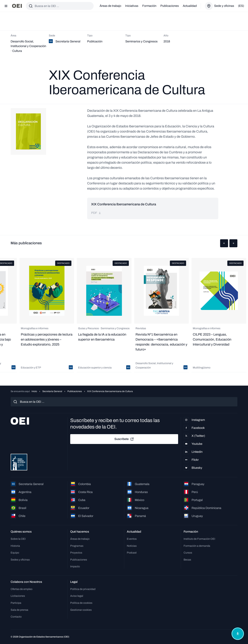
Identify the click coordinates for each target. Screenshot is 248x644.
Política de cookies (81, 603)
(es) (241, 6)
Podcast (132, 553)
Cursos (188, 553)
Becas (187, 560)
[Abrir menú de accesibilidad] (238, 634)
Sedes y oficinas (20, 560)
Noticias (132, 546)
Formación (149, 6)
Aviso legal (77, 596)
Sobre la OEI (18, 539)
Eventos (132, 539)
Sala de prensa (19, 610)
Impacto (75, 566)
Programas (77, 546)
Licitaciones (18, 596)
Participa (16, 603)
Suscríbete (124, 439)
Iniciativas (132, 6)
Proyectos (76, 553)
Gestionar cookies (81, 610)
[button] (224, 243)
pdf (96, 213)
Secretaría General (52, 391)
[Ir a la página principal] (17, 6)
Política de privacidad (83, 589)
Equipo (15, 553)
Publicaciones (170, 6)
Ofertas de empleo (21, 589)
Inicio (34, 391)
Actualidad (190, 6)
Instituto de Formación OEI (199, 539)
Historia (15, 546)
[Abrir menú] (6, 6)
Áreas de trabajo (110, 6)
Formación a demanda (197, 546)
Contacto (16, 617)
